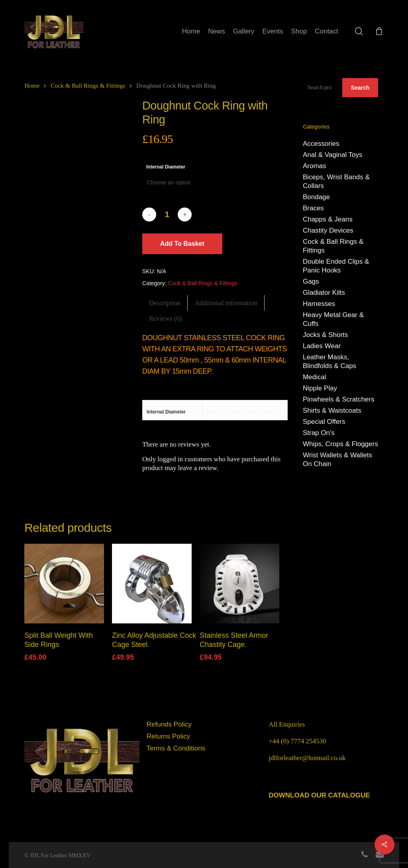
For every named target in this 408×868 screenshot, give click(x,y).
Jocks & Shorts (325, 335)
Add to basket (182, 244)
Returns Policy (169, 736)
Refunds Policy (169, 724)
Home (32, 85)
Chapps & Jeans (328, 219)
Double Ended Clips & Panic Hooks (336, 266)
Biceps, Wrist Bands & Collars (336, 181)
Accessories (321, 144)
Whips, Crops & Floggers (340, 444)
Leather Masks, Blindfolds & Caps (330, 362)
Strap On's (319, 433)
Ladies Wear (322, 346)
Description (165, 303)
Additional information (226, 303)
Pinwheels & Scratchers (339, 399)
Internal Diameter (166, 167)
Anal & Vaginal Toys (333, 155)
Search (360, 88)
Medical (315, 377)
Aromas (315, 166)
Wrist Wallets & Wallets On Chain (337, 459)
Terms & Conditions (176, 748)
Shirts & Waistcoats (332, 410)
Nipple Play (320, 388)
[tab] (165, 303)
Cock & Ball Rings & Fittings (88, 85)
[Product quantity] (167, 215)
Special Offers (324, 422)
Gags (311, 281)
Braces (313, 208)
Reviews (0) (166, 318)
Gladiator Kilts (324, 293)
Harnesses (319, 304)
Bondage (316, 197)
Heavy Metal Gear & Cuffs (333, 319)
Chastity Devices (328, 230)
